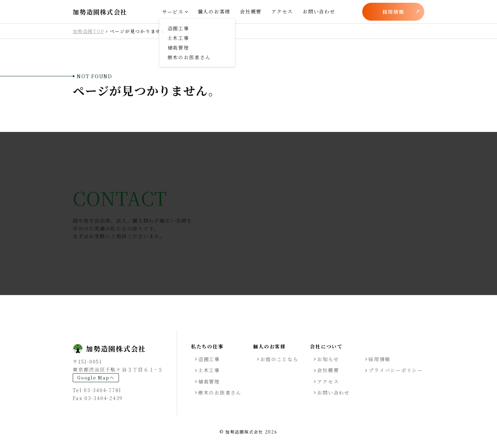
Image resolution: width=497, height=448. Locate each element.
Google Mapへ (96, 378)
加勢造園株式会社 (100, 12)
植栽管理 (209, 381)
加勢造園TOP (88, 31)
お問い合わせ (319, 11)
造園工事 (209, 359)
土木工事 (209, 370)
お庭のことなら (279, 359)
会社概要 (251, 11)
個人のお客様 (214, 11)
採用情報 (393, 12)
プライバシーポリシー (396, 370)
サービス (173, 12)
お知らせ (328, 359)
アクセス (282, 11)
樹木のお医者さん (220, 393)
